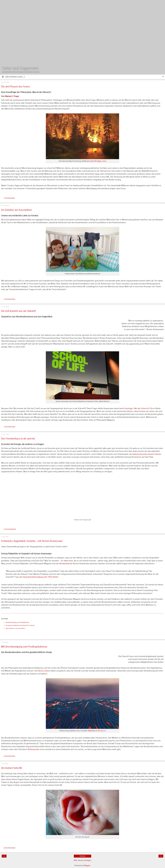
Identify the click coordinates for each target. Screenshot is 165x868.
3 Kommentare (9, 427)
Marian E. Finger (12, 96)
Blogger (87, 866)
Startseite (83, 856)
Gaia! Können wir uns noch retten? (15, 629)
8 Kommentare (10, 848)
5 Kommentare (9, 299)
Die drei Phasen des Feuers (16, 87)
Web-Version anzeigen (82, 860)
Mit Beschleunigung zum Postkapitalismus (17, 623)
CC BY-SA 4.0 (100, 731)
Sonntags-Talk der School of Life (139, 409)
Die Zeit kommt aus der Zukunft (19, 311)
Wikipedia (91, 731)
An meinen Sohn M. (12, 768)
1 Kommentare (9, 198)
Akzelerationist (66, 564)
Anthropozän (33, 749)
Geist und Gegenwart (20, 68)
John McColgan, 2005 (98, 161)
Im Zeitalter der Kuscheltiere (17, 210)
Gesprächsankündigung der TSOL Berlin (40, 577)
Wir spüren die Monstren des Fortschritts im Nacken (20, 626)
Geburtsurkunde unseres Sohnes (147, 454)
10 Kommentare (10, 529)
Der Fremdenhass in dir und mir (18, 439)
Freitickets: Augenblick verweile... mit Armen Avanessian (32, 541)
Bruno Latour (44, 671)
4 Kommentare (9, 756)
